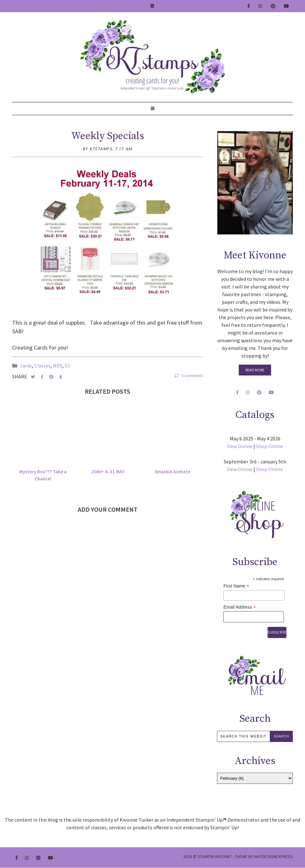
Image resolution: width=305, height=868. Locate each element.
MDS (58, 366)
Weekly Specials (108, 136)
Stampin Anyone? (215, 856)
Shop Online (269, 446)
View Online (240, 446)
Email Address (240, 607)
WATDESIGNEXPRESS (273, 856)
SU (68, 366)
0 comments (189, 376)
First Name (236, 586)
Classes (42, 366)
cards (26, 366)
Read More (255, 370)
